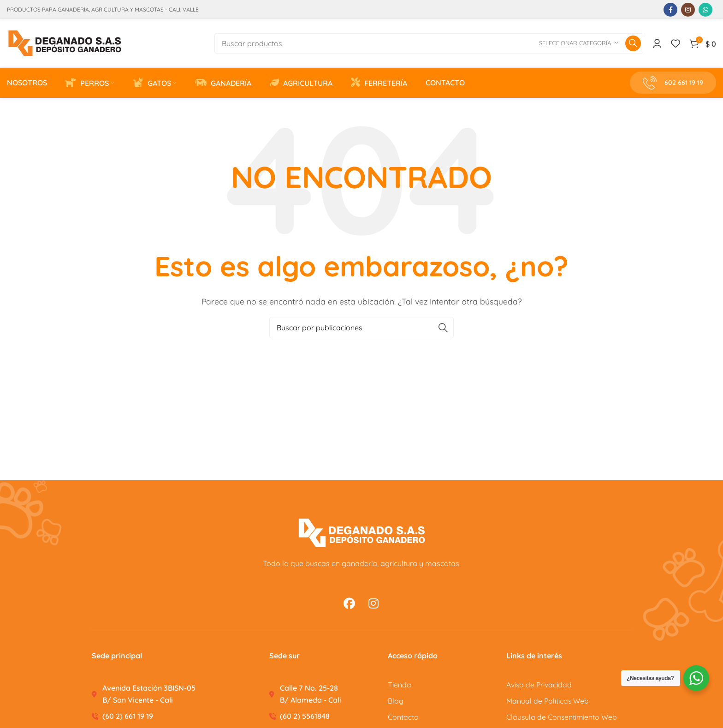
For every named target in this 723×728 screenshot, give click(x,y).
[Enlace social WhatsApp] (705, 10)
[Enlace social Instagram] (688, 10)
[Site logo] (65, 44)
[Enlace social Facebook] (670, 10)
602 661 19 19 (673, 86)
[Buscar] (429, 45)
